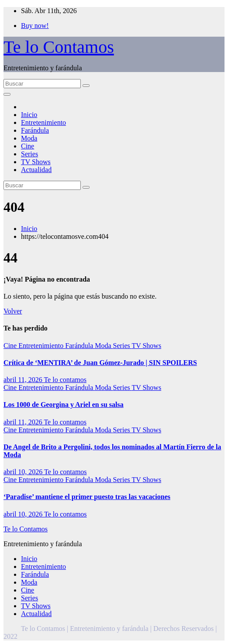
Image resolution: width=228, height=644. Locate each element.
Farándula (35, 130)
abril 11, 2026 (24, 380)
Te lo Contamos (59, 47)
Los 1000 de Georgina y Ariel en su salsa (64, 405)
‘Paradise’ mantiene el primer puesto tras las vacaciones (87, 497)
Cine (28, 146)
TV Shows (36, 162)
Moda (29, 138)
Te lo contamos (65, 380)
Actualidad (36, 170)
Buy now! (35, 26)
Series (29, 154)
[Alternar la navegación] (7, 94)
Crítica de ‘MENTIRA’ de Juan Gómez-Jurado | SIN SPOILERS (100, 363)
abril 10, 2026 (24, 472)
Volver (13, 311)
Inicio (29, 115)
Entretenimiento (43, 122)
